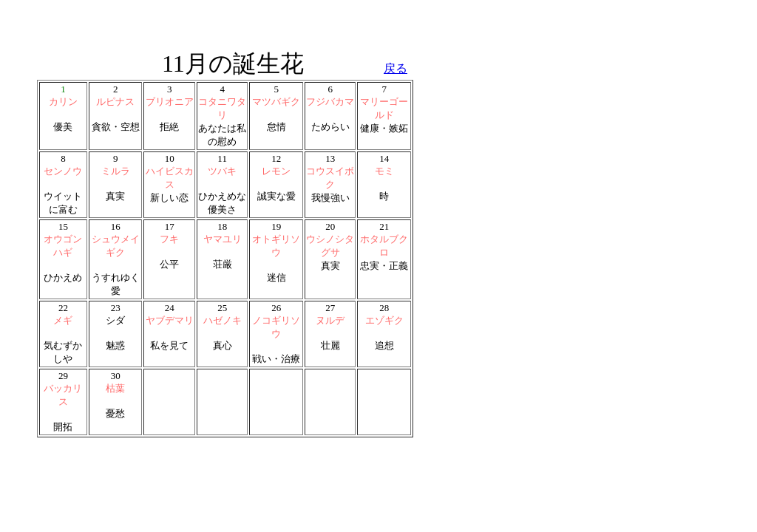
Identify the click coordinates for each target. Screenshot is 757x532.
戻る (396, 68)
